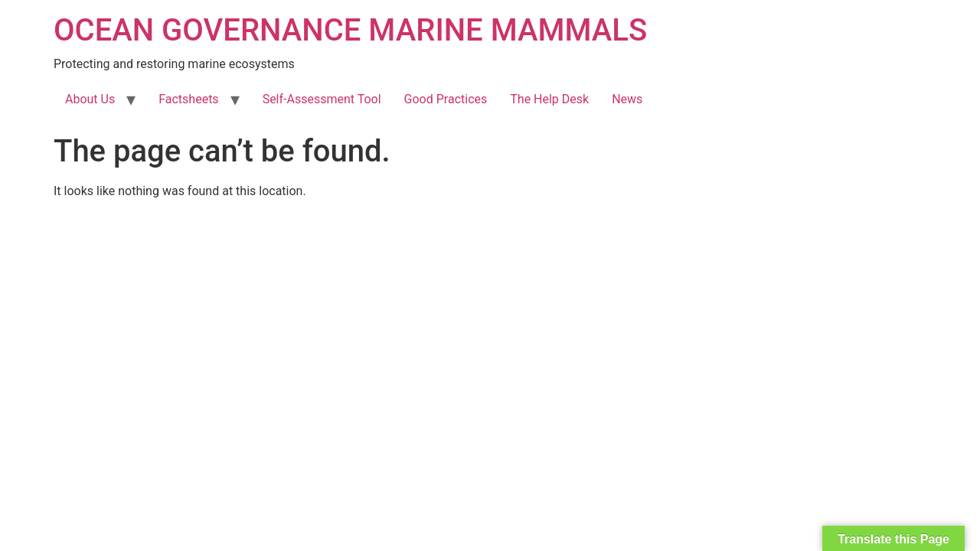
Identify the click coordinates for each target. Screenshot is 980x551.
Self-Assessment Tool (322, 99)
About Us (90, 99)
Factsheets (188, 99)
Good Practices (446, 99)
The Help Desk (549, 99)
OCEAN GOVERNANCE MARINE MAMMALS (350, 30)
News (627, 99)
